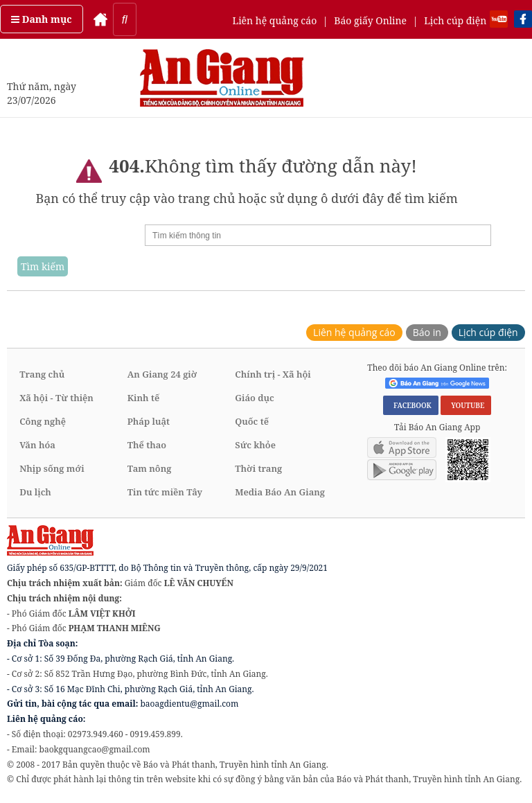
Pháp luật (149, 421)
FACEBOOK (411, 405)
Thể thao (147, 445)
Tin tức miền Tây (165, 492)
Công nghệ (43, 421)
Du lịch (35, 492)
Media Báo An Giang (280, 492)
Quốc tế (252, 421)
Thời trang (258, 468)
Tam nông (150, 468)
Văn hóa (37, 445)
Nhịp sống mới (52, 468)
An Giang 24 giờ (162, 374)
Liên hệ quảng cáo (274, 20)
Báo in (427, 332)
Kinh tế (144, 398)
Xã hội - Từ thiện (56, 398)
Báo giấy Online (370, 20)
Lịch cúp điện (455, 20)
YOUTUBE (466, 405)
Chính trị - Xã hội (273, 374)
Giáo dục (254, 398)
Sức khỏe (255, 445)
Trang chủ (42, 374)
